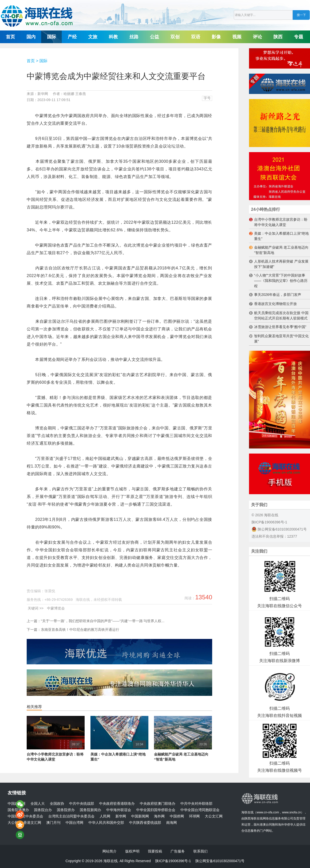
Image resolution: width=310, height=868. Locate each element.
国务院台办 (43, 810)
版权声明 (132, 851)
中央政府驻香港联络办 (117, 804)
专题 (299, 37)
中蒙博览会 (56, 608)
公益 (154, 37)
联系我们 (200, 851)
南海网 (172, 823)
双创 (175, 37)
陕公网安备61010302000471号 (279, 529)
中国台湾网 (74, 823)
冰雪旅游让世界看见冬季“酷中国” (280, 327)
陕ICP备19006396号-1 (269, 522)
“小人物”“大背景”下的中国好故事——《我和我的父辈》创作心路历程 (281, 281)
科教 (113, 37)
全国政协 (57, 804)
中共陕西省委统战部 (145, 823)
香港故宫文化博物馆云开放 (275, 304)
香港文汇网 (32, 823)
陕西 (278, 37)
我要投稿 (155, 851)
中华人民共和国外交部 (106, 823)
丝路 (134, 37)
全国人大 (38, 804)
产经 (72, 37)
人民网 (105, 816)
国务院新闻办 (90, 810)
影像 (216, 37)
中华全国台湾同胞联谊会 (200, 810)
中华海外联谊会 (119, 810)
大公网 (13, 823)
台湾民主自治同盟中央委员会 (71, 816)
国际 (52, 37)
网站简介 (110, 851)
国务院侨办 (66, 810)
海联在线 (247, 812)
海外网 (159, 816)
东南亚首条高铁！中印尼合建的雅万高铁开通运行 (80, 630)
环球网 (194, 816)
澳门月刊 (53, 823)
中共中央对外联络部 (196, 804)
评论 (257, 37)
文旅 (93, 37)
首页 (10, 37)
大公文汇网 (214, 816)
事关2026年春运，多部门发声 (278, 295)
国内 (31, 37)
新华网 (121, 816)
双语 (196, 37)
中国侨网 (177, 816)
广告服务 (178, 851)
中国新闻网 (140, 816)
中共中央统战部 (82, 804)
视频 (237, 37)
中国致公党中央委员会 (25, 816)
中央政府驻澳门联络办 (158, 804)
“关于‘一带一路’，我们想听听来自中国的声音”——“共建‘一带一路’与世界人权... (103, 621)
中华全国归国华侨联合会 (156, 810)
